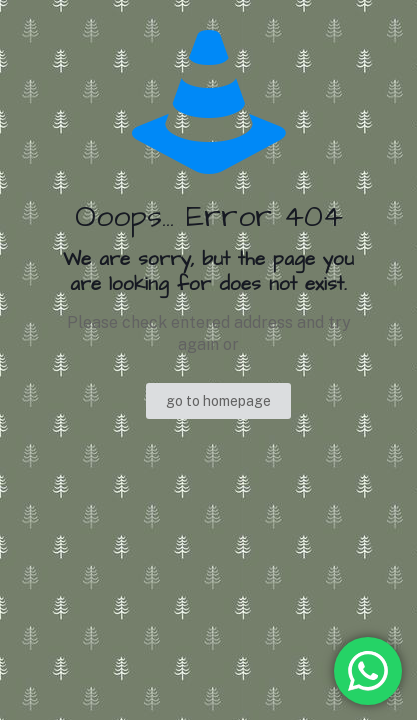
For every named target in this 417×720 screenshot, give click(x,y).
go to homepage (218, 401)
